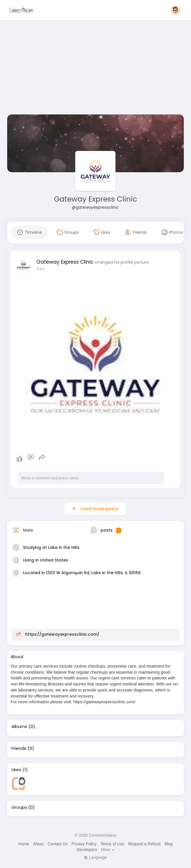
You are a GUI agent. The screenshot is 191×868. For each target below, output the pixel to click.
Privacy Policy (84, 844)
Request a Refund (144, 844)
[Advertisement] (95, 68)
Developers (87, 850)
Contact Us (58, 844)
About (38, 844)
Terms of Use (112, 844)
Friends (19, 748)
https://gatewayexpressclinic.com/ (62, 634)
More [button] (108, 850)
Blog (169, 844)
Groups (19, 807)
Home (24, 844)
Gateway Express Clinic (95, 199)
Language (95, 857)
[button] (175, 10)
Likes (16, 770)
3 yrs (41, 269)
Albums (19, 727)
